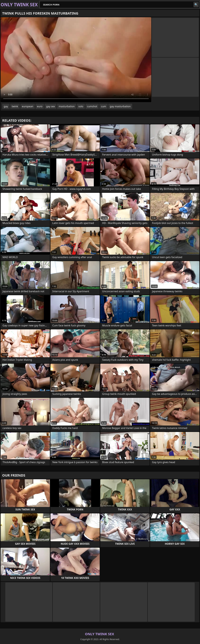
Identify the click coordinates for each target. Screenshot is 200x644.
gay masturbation (120, 106)
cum (104, 106)
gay (6, 106)
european (28, 106)
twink (15, 106)
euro (40, 106)
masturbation (67, 106)
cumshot (92, 106)
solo (81, 106)
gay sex (50, 106)
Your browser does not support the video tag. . (76, 60)
